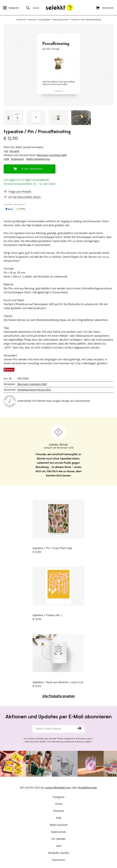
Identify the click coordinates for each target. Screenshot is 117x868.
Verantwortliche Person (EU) (34, 390)
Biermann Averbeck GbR (52, 155)
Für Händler (58, 839)
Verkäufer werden (59, 853)
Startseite (21, 20)
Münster (64, 444)
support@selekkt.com (58, 788)
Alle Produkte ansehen (59, 696)
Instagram (59, 797)
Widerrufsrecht (59, 825)
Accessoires (44, 20)
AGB (59, 818)
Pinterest (58, 811)
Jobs (59, 846)
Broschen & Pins (60, 20)
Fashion (32, 20)
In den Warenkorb (32, 169)
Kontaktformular (88, 788)
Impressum (58, 860)
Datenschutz (58, 832)
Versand (14, 151)
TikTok (58, 804)
